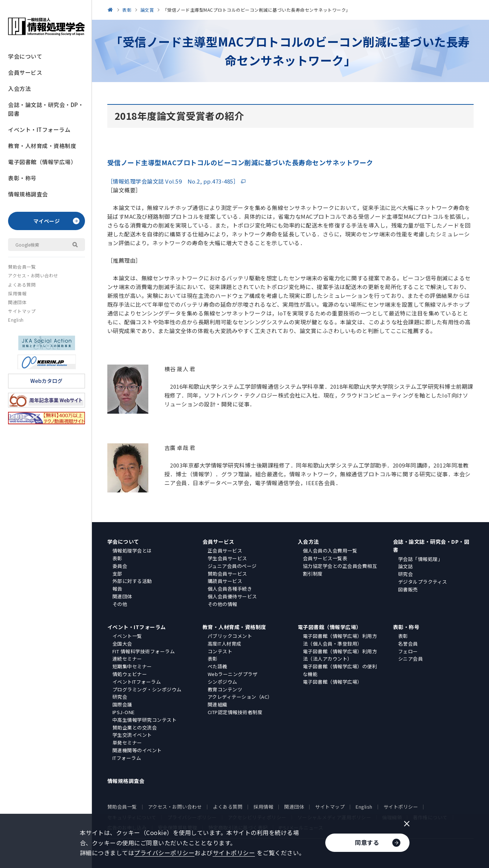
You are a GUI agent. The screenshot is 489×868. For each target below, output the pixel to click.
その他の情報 (223, 604)
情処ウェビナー (130, 674)
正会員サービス (225, 551)
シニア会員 (411, 659)
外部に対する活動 (132, 581)
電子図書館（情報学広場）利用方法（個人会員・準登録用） (340, 640)
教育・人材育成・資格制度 (42, 146)
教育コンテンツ (225, 689)
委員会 (120, 566)
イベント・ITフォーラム (39, 130)
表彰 (117, 558)
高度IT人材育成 (225, 644)
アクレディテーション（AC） (240, 697)
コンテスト (220, 651)
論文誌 (406, 566)
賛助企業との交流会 (135, 727)
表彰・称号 (22, 178)
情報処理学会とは (132, 551)
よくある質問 (22, 285)
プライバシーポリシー (164, 853)
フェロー (408, 651)
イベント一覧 (127, 636)
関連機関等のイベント (137, 750)
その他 (120, 604)
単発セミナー (127, 743)
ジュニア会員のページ (232, 566)
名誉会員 (408, 644)
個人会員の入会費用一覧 (330, 551)
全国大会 (122, 644)
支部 (117, 574)
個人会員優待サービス (232, 596)
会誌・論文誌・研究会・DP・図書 (46, 109)
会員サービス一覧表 (325, 558)
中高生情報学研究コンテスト (145, 720)
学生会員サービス (227, 558)
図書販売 (408, 589)
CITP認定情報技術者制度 (235, 712)
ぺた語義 (218, 666)
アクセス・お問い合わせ (33, 275)
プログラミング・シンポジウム (147, 689)
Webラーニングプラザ (233, 674)
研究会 (406, 574)
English (16, 320)
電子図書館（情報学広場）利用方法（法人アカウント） (340, 655)
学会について (25, 56)
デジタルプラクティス (423, 582)
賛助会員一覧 (22, 267)
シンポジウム (223, 682)
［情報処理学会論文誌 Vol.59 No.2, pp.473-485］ (173, 181)
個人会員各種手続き (230, 589)
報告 (117, 589)
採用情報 (17, 293)
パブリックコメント (230, 636)
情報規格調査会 (28, 194)
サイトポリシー (401, 807)
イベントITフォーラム (137, 682)
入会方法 (19, 88)
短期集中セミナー (132, 666)
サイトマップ (22, 311)
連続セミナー (127, 659)
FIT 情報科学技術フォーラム (144, 651)
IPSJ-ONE (124, 712)
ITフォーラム (127, 758)
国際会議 (122, 704)
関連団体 (17, 302)
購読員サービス (225, 581)
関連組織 (218, 704)
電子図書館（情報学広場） (42, 162)
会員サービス (25, 72)
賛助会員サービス (227, 574)
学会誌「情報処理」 (421, 559)
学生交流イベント (132, 735)
